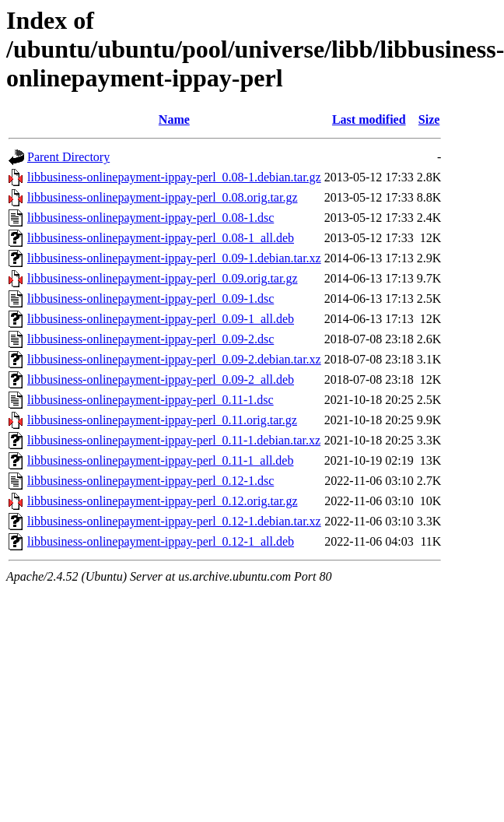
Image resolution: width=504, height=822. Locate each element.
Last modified (369, 119)
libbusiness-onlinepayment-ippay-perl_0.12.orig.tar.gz (162, 501)
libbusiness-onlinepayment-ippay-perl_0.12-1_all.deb (161, 541)
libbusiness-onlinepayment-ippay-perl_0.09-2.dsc (150, 339)
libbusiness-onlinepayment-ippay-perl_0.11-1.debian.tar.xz (174, 440)
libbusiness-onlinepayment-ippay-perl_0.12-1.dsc (150, 481)
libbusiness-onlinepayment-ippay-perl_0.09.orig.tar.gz (162, 278)
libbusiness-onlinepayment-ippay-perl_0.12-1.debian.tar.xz (174, 521)
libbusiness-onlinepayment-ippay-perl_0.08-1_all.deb (161, 238)
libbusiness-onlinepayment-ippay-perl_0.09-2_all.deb (161, 379)
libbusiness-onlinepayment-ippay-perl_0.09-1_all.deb (161, 319)
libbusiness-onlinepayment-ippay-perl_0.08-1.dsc (150, 218)
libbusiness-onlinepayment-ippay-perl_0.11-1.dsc (150, 400)
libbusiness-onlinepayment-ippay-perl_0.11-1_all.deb (160, 460)
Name (174, 119)
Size (429, 119)
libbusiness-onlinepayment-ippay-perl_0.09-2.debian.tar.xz (174, 359)
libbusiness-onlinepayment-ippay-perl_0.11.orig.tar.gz (162, 420)
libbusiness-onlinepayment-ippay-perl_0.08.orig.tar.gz (162, 197)
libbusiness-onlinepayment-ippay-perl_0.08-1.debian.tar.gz (174, 177)
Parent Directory (68, 157)
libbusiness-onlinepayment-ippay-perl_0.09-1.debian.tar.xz (174, 258)
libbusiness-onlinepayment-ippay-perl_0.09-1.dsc (150, 299)
